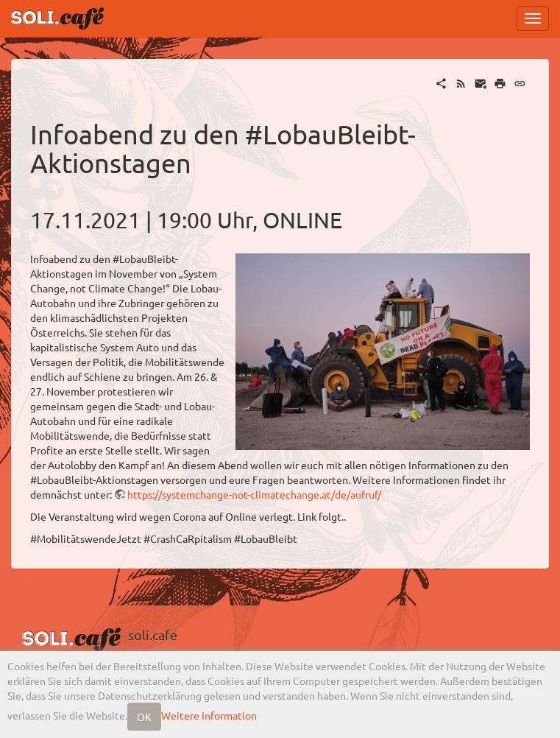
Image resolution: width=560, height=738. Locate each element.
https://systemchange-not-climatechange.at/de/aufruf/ (254, 494)
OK (144, 717)
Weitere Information (209, 715)
